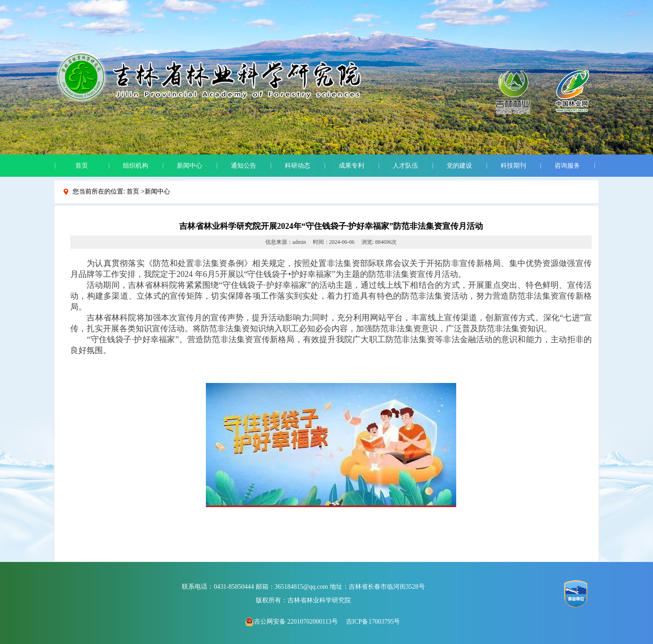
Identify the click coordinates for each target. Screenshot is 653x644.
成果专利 (351, 166)
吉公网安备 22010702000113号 (291, 622)
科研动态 (297, 166)
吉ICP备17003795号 (373, 622)
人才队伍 (405, 166)
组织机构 (136, 166)
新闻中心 (190, 166)
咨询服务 (567, 166)
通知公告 (244, 166)
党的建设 (459, 166)
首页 (82, 166)
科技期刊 (513, 166)
